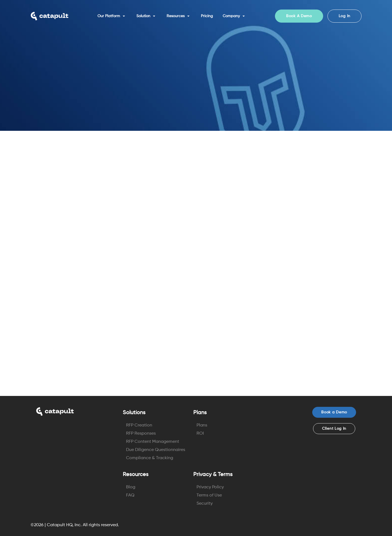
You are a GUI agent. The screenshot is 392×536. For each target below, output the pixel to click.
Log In (344, 16)
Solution (147, 16)
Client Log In (334, 429)
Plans (202, 425)
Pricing (207, 16)
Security (205, 504)
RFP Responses (141, 434)
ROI (200, 434)
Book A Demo (299, 16)
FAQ (130, 495)
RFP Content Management (153, 442)
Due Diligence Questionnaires (156, 450)
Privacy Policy (210, 487)
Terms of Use (209, 495)
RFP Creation (139, 425)
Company (235, 16)
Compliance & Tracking (150, 458)
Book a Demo (334, 412)
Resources (179, 16)
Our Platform (112, 16)
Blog (131, 487)
